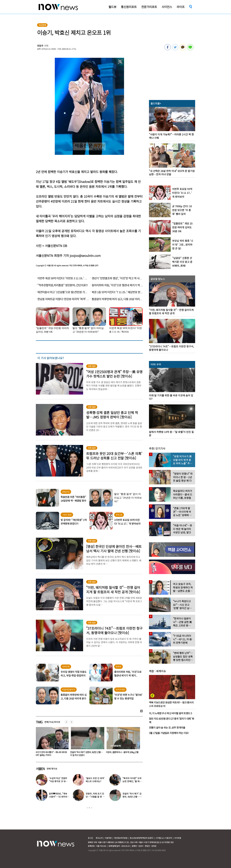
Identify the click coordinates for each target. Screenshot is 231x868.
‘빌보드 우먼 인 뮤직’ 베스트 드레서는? (95, 780)
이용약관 (108, 838)
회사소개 (99, 838)
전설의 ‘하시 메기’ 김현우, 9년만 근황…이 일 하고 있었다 (87, 754)
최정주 (40, 46)
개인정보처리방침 (121, 838)
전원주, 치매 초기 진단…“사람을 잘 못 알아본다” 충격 (95, 797)
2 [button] (89, 808)
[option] (51, 743)
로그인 (90, 838)
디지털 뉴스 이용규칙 (164, 838)
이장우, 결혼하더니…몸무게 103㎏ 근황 (123, 752)
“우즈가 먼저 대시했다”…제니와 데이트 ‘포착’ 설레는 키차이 (51, 754)
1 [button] (87, 808)
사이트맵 (178, 838)
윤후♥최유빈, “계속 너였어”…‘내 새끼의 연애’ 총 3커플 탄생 (58, 797)
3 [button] (92, 808)
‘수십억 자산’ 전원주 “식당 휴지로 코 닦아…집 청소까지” (58, 781)
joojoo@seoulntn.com (85, 256)
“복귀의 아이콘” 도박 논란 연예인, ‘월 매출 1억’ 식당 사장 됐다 (132, 781)
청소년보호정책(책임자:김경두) (142, 838)
